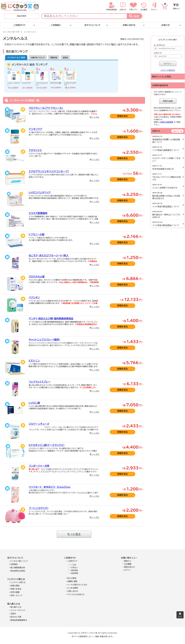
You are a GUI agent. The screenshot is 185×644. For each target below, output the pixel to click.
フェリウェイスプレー (42, 84)
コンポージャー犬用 (39, 466)
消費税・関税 (72, 581)
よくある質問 (73, 588)
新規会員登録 (112, 6)
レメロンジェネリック (70, 84)
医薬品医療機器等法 (19, 620)
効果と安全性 (16, 589)
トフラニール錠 (37, 234)
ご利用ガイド (72, 561)
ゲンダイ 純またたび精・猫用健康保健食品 (51, 319)
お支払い (75, 567)
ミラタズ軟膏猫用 (38, 213)
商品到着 (75, 573)
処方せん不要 (16, 617)
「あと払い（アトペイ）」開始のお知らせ (167, 177)
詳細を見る (123, 116)
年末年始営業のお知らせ (167, 168)
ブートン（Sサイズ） (39, 508)
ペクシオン (34, 297)
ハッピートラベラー (13, 84)
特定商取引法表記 (18, 571)
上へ (180, 617)
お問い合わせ (73, 591)
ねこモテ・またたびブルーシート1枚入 (49, 255)
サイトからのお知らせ (76, 595)
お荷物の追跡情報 (166, 122)
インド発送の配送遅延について (167, 205)
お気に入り (133, 6)
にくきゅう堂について (19, 561)
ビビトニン (34, 361)
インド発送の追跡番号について (167, 149)
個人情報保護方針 (18, 568)
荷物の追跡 (168, 101)
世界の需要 (15, 592)
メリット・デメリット (18, 610)
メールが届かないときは (77, 585)
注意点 (13, 614)
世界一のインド (16, 596)
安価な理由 (15, 586)
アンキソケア (26, 83)
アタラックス (35, 150)
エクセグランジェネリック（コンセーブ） (49, 171)
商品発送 (75, 570)
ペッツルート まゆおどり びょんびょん (50, 487)
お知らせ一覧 (177, 131)
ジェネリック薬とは (18, 582)
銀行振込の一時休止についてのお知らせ (167, 215)
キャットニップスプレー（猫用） (44, 340)
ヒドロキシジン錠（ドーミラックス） (47, 445)
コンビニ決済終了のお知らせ (167, 186)
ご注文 (74, 565)
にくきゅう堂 (20, 6)
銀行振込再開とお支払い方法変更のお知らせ (167, 196)
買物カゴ (172, 6)
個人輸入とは (16, 607)
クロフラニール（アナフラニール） (46, 108)
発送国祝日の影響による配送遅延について (167, 139)
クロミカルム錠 (55, 83)
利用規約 (14, 564)
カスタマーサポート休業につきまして (167, 158)
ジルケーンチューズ (39, 424)
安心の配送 (72, 578)
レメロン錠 (34, 403)
